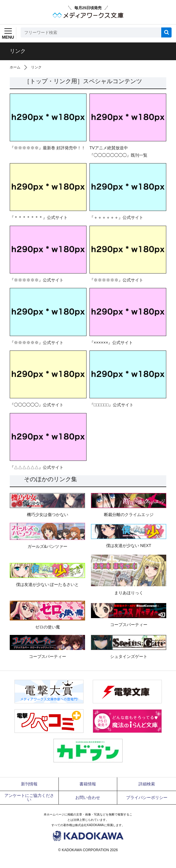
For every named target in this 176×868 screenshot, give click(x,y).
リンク (36, 67)
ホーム (15, 67)
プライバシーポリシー (147, 797)
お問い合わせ (88, 797)
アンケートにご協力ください (29, 797)
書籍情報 (88, 784)
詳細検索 (147, 784)
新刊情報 (29, 784)
